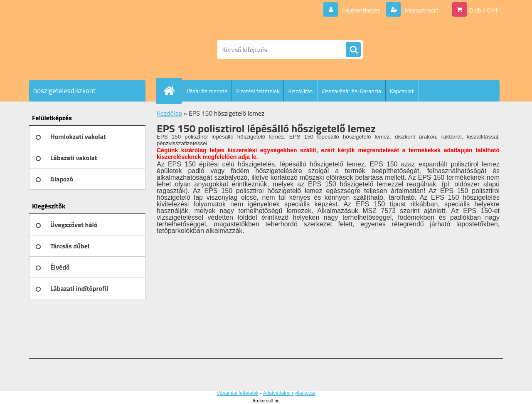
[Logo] (86, 50)
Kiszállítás (300, 91)
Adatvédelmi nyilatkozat (289, 393)
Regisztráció (421, 10)
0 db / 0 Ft (484, 10)
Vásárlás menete (207, 91)
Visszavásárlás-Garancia (351, 91)
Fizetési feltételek (258, 91)
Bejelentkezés (361, 10)
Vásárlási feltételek (238, 393)
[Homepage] (172, 91)
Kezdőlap (169, 113)
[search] (353, 50)
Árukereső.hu (266, 401)
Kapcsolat (402, 91)
